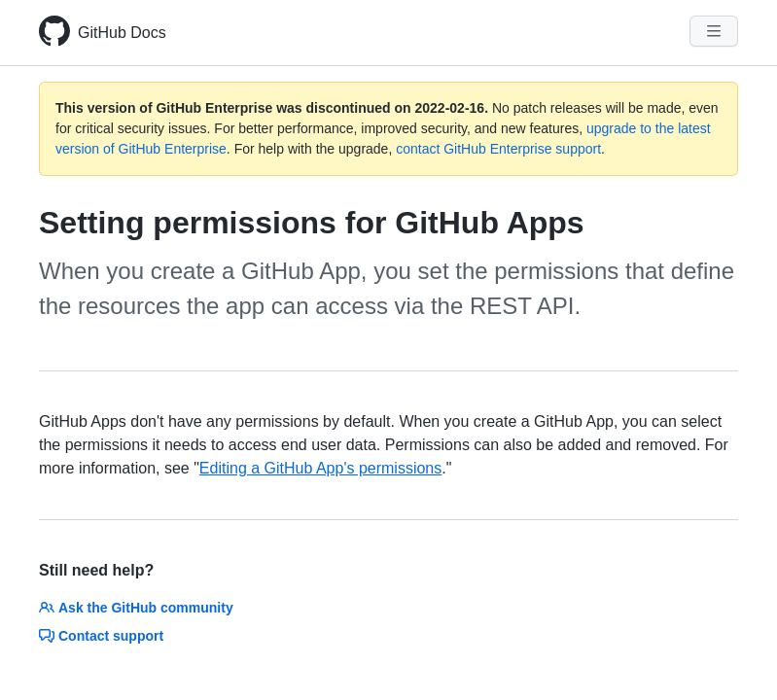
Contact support (101, 636)
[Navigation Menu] (714, 31)
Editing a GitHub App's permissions (320, 468)
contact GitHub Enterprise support (498, 149)
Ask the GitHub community (136, 608)
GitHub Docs (122, 33)
